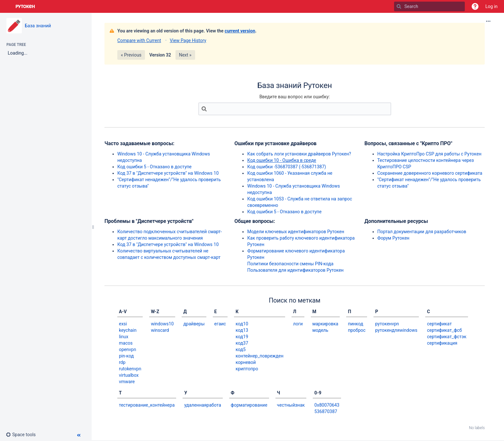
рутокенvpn (387, 324)
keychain (128, 330)
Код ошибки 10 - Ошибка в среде (282, 160)
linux (124, 337)
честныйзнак (291, 405)
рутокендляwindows (396, 330)
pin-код (126, 356)
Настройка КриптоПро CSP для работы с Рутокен (429, 154)
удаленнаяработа (203, 405)
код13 (242, 330)
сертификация (442, 343)
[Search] (399, 6)
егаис (220, 324)
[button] (475, 6)
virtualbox (129, 375)
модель (320, 330)
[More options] (488, 21)
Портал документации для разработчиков (422, 232)
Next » (185, 55)
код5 (241, 349)
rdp (122, 362)
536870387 (326, 411)
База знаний (38, 26)
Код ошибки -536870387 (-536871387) (287, 167)
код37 (242, 343)
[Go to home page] (25, 6)
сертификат (439, 324)
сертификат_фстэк (447, 337)
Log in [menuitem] (491, 6)
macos (126, 343)
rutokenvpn (130, 369)
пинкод (355, 324)
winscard (160, 330)
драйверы (194, 324)
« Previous (131, 55)
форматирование (249, 405)
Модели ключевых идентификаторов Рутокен (296, 232)
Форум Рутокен (393, 238)
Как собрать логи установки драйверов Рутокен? (299, 154)
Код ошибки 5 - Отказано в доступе (154, 167)
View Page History (188, 40)
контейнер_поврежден (260, 356)
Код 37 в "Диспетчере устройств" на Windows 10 (168, 173)
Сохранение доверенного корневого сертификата (430, 173)
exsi (123, 324)
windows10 (162, 324)
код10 (242, 324)
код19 (242, 337)
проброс (357, 330)
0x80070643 (327, 405)
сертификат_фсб (444, 330)
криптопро (247, 369)
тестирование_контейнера (147, 405)
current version (240, 31)
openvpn (127, 349)
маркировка (325, 324)
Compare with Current (139, 40)
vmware (127, 382)
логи (298, 324)
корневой (246, 362)
